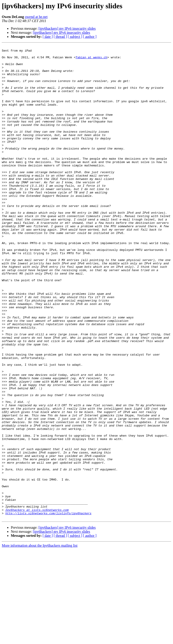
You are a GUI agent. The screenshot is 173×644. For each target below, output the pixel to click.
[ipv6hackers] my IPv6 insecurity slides (67, 28)
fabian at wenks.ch (91, 60)
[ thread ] (60, 37)
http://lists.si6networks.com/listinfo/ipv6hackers (48, 607)
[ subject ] (75, 37)
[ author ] (90, 37)
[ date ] (48, 37)
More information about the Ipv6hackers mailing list (40, 640)
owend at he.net (36, 17)
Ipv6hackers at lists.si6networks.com (37, 603)
